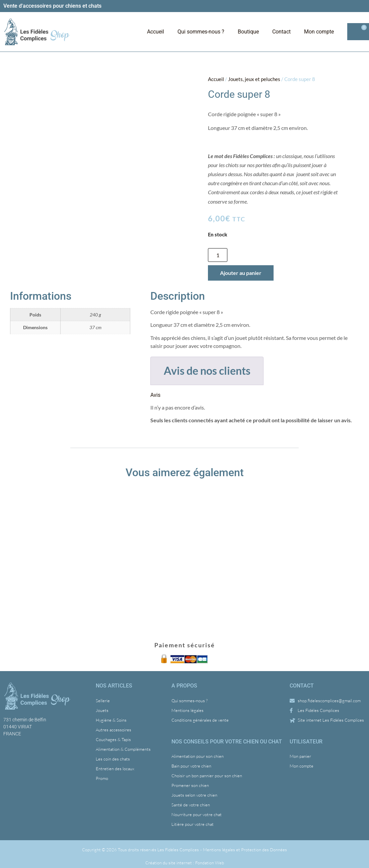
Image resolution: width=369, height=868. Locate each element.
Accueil (156, 32)
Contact (281, 32)
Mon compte (319, 32)
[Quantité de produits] (218, 255)
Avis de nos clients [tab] (207, 371)
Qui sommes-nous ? (201, 32)
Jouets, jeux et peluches (254, 79)
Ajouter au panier (241, 273)
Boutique (248, 32)
